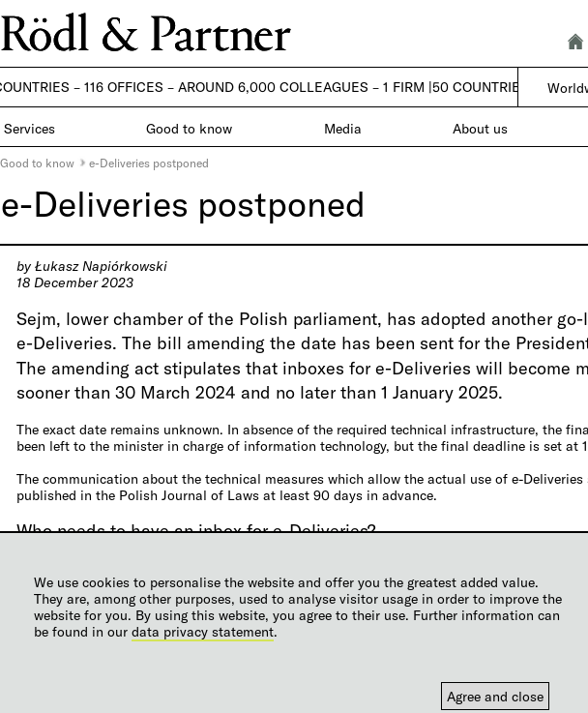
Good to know (37, 163)
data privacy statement (203, 631)
